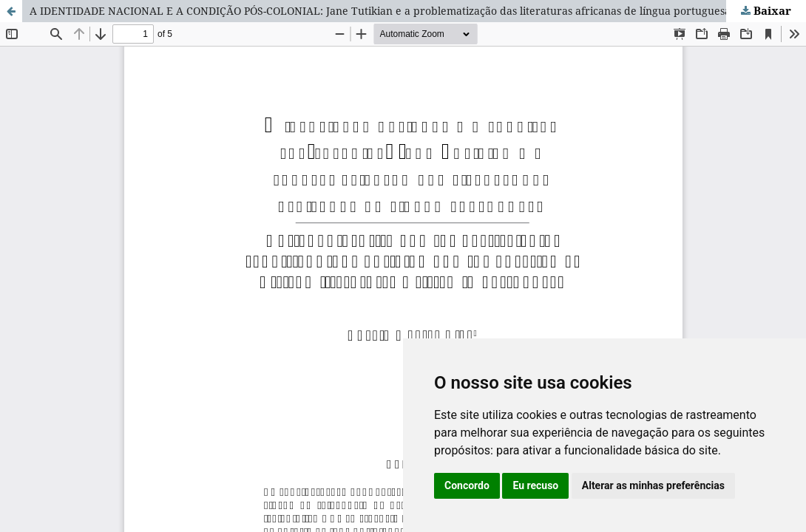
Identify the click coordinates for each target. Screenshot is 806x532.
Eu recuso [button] (535, 485)
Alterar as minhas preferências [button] (653, 485)
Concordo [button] (467, 485)
